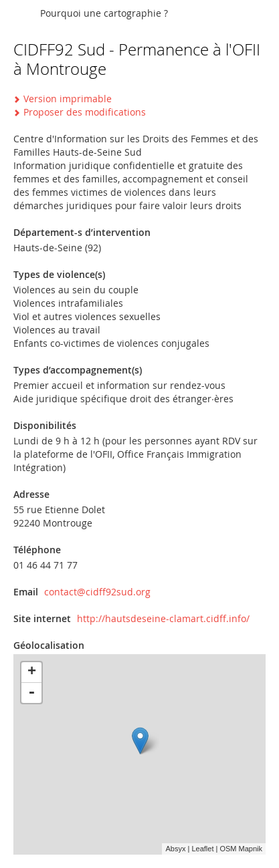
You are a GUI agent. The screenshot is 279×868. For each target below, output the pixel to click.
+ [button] (32, 672)
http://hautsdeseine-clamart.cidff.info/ (163, 618)
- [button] (31, 693)
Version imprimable (68, 99)
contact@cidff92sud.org (97, 592)
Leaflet (202, 849)
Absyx (175, 849)
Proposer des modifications (85, 112)
